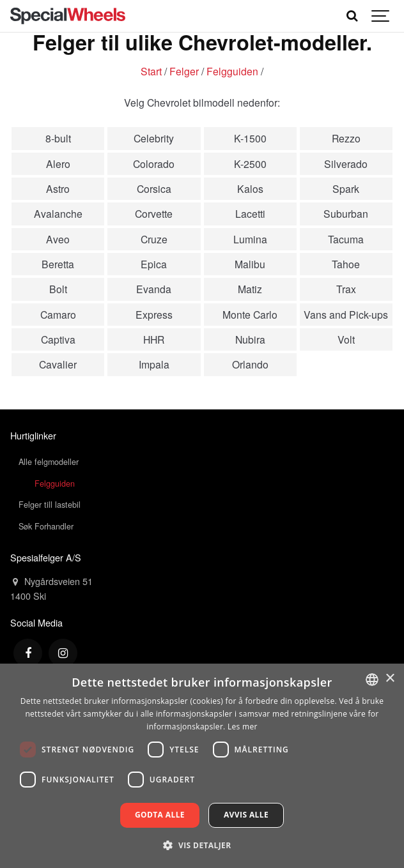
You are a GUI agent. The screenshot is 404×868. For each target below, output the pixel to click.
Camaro (58, 314)
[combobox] (372, 680)
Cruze (154, 239)
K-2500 (250, 164)
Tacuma (346, 239)
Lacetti (250, 213)
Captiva (58, 339)
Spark (346, 188)
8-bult (58, 138)
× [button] (390, 679)
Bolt (58, 289)
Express (154, 314)
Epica (154, 264)
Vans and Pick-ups (346, 314)
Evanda (154, 289)
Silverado (346, 164)
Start (151, 71)
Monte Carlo (250, 314)
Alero (58, 164)
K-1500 (250, 138)
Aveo (58, 239)
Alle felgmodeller (49, 462)
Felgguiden (232, 71)
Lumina (250, 239)
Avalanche (58, 213)
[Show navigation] (381, 16)
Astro (58, 188)
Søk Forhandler (46, 526)
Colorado (154, 164)
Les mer (243, 727)
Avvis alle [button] (246, 815)
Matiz (250, 289)
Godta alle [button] (160, 815)
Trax (346, 289)
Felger (184, 71)
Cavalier (58, 364)
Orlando (250, 364)
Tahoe (346, 264)
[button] (202, 845)
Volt (346, 339)
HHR (154, 339)
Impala (154, 364)
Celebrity (154, 138)
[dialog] (202, 766)
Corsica (154, 188)
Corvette (154, 213)
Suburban (346, 213)
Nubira (250, 339)
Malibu (250, 264)
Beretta (58, 264)
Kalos (250, 188)
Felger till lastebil (50, 505)
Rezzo (346, 138)
